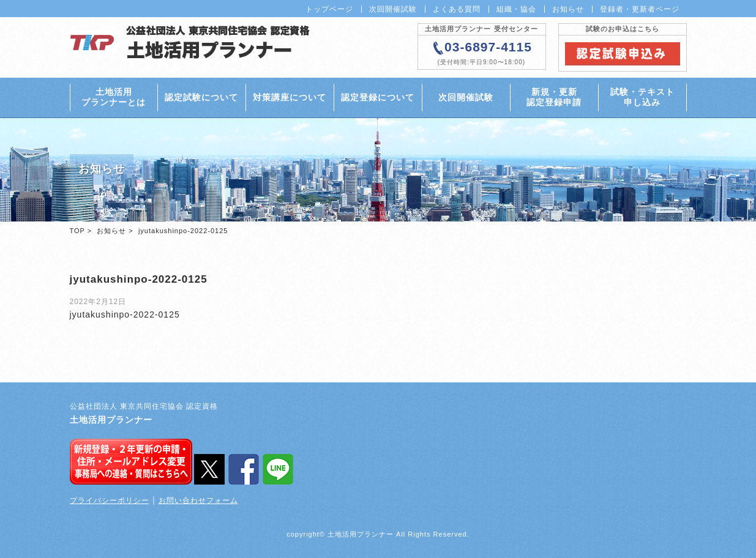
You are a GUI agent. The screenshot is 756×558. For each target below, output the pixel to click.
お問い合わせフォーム (198, 500)
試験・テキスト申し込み (642, 97)
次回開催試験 (393, 9)
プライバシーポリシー (110, 500)
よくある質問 (457, 9)
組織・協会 (516, 9)
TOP (77, 231)
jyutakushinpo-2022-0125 (125, 314)
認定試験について (201, 97)
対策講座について (290, 97)
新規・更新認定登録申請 (554, 97)
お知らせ (568, 9)
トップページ (329, 9)
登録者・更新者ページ (640, 9)
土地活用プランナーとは (114, 97)
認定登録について (378, 97)
